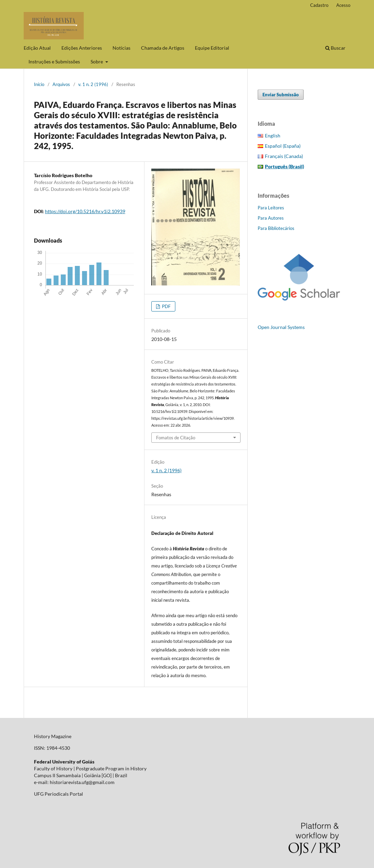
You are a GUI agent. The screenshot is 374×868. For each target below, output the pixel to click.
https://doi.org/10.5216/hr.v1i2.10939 (85, 211)
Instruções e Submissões (54, 62)
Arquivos (61, 84)
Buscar (335, 48)
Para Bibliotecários (276, 228)
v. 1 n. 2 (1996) (93, 84)
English (273, 136)
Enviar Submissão (281, 95)
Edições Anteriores (82, 48)
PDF (166, 306)
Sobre (97, 62)
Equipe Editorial (212, 48)
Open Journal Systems (281, 327)
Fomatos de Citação (176, 438)
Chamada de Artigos (163, 48)
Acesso (343, 5)
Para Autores (271, 218)
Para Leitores (271, 208)
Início (39, 84)
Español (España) (283, 146)
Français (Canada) (284, 156)
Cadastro (319, 5)
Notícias (121, 48)
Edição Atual (37, 48)
